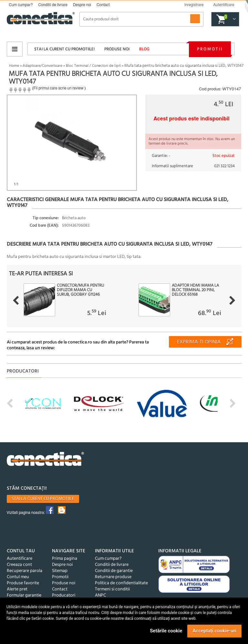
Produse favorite (23, 583)
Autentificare (20, 559)
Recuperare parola (25, 571)
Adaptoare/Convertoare (42, 66)
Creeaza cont (19, 565)
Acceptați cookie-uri (214, 631)
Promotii (210, 49)
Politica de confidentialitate (121, 583)
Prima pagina (65, 559)
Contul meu (18, 577)
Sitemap (60, 571)
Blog (144, 49)
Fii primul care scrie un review (59, 88)
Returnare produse (113, 577)
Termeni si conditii (112, 589)
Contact (103, 5)
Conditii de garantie (114, 571)
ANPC (100, 595)
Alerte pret (17, 589)
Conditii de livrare (53, 5)
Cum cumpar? (21, 5)
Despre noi (82, 5)
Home (14, 66)
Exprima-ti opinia (199, 342)
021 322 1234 (224, 166)
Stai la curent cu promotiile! (64, 49)
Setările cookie (166, 631)
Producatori (64, 595)
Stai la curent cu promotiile (43, 499)
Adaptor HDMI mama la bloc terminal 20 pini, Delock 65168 (195, 290)
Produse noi (117, 49)
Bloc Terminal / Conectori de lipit (93, 66)
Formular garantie (24, 595)
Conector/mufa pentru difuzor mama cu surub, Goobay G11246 (80, 290)
